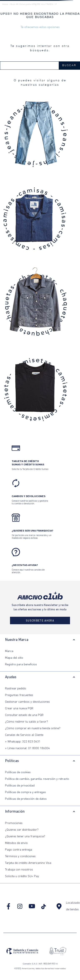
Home (5, 4)
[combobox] (40, 66)
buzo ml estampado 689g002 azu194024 (32, 4)
